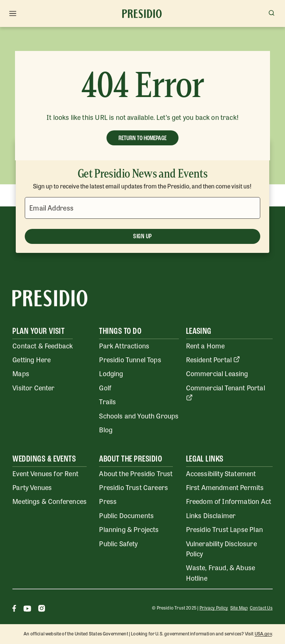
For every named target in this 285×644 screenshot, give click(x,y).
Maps (21, 373)
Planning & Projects (129, 529)
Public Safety (118, 543)
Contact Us (261, 608)
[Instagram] (42, 609)
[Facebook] (14, 609)
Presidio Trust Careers (133, 487)
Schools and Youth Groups (139, 415)
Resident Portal (213, 359)
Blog (106, 429)
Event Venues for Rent (45, 473)
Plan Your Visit (38, 332)
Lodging (111, 373)
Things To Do (120, 332)
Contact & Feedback (43, 345)
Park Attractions (124, 345)
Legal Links (205, 459)
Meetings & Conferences (49, 501)
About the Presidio (130, 459)
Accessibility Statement (221, 473)
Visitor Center (33, 387)
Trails (107, 401)
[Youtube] (27, 609)
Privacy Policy (214, 608)
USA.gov (263, 634)
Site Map (239, 608)
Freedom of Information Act (229, 501)
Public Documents (126, 515)
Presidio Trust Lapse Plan (224, 529)
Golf (105, 387)
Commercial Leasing (217, 373)
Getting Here (31, 359)
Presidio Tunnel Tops (130, 359)
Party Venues (32, 487)
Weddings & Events (44, 459)
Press (108, 501)
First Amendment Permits (225, 487)
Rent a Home (205, 345)
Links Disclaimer (211, 515)
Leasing (199, 332)
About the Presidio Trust (136, 473)
